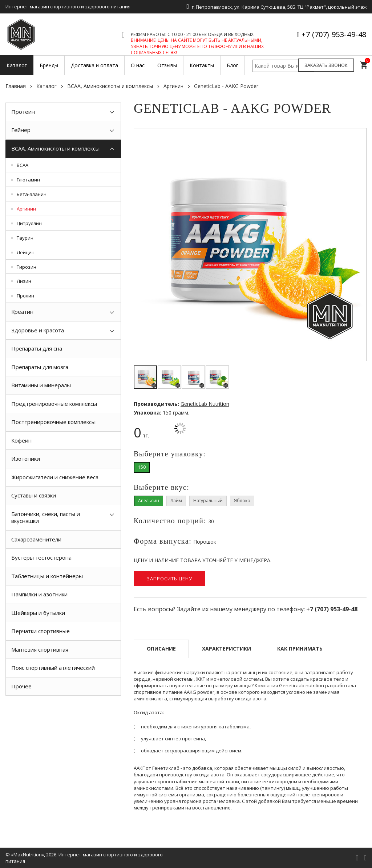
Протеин (23, 112)
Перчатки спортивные (41, 631)
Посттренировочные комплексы (53, 422)
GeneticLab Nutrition (205, 404)
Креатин (22, 312)
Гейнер (21, 130)
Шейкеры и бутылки (38, 613)
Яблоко (242, 501)
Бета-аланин (32, 194)
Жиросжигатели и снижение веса (55, 477)
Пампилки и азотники (39, 594)
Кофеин (21, 440)
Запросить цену (169, 579)
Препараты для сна (37, 348)
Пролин (25, 296)
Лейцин (26, 252)
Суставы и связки (34, 495)
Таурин (25, 238)
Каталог (46, 86)
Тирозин (27, 267)
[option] (63, 712)
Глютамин (28, 180)
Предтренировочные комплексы (54, 404)
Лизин (24, 281)
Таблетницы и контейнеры (47, 576)
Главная (16, 86)
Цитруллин (29, 223)
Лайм (176, 501)
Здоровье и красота (38, 330)
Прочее (21, 686)
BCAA (23, 165)
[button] (360, 135)
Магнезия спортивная (40, 649)
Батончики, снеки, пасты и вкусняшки (46, 517)
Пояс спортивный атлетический (53, 668)
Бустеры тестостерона (41, 557)
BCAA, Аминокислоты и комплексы (110, 86)
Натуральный (208, 501)
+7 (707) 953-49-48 (334, 34)
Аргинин (173, 86)
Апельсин (149, 501)
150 (142, 467)
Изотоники (26, 459)
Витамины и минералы (41, 385)
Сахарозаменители (36, 539)
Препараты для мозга (40, 367)
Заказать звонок (326, 65)
